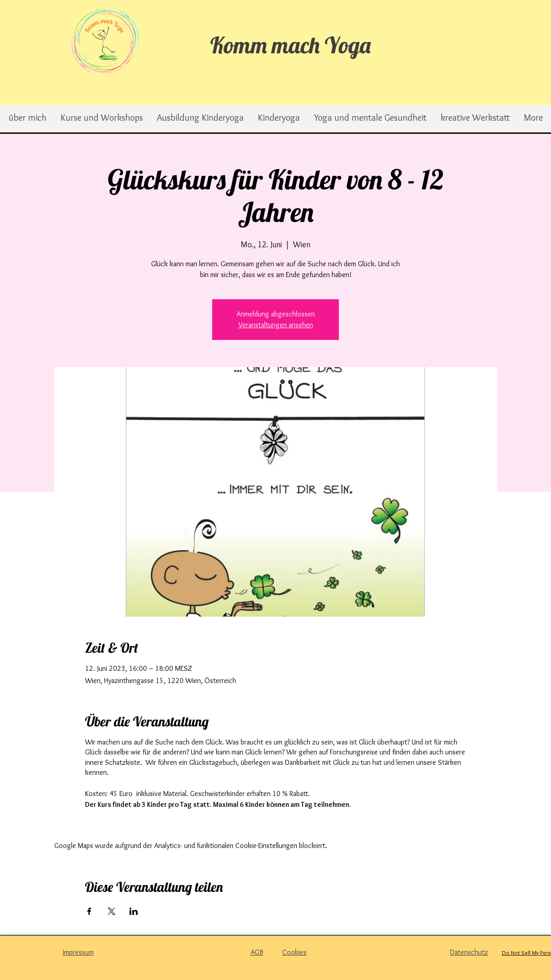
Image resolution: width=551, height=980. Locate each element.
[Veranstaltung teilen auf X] (112, 911)
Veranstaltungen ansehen (276, 325)
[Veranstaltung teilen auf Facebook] (89, 911)
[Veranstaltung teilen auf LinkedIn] (134, 911)
